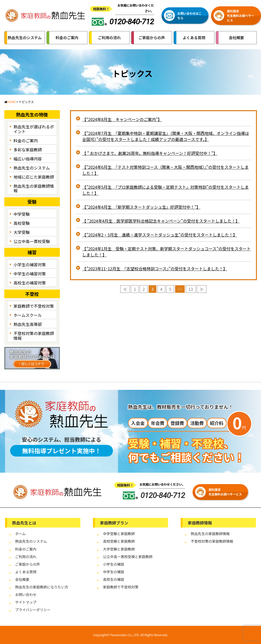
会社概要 (22, 579)
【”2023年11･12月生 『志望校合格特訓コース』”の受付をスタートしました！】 (155, 269)
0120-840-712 (154, 495)
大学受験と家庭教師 (119, 549)
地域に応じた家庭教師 (34, 177)
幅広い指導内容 (28, 159)
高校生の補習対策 (30, 283)
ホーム (20, 534)
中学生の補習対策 (30, 274)
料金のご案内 (26, 140)
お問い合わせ (26, 594)
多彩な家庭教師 (28, 150)
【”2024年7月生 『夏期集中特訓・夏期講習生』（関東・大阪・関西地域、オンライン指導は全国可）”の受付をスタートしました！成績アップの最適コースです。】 (166, 136)
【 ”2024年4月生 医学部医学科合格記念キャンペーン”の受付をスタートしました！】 (161, 221)
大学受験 (22, 232)
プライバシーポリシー (33, 610)
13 (191, 289)
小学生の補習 (114, 564)
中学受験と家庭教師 (119, 534)
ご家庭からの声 (28, 564)
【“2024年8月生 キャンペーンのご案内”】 (122, 119)
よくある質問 (26, 572)
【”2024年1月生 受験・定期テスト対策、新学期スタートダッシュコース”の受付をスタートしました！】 (167, 252)
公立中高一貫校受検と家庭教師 (128, 557)
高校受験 (22, 223)
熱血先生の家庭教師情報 (34, 188)
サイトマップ (26, 602)
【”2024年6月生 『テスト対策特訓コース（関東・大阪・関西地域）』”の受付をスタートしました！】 (166, 170)
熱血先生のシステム (32, 168)
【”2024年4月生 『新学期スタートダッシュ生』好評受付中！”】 (141, 207)
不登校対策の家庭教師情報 (34, 336)
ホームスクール (28, 315)
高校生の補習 (114, 579)
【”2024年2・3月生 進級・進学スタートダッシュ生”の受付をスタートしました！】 (160, 235)
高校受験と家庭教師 (119, 541)
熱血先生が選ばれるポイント (34, 129)
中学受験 (22, 214)
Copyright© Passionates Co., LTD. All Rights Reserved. (130, 635)
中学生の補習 (114, 572)
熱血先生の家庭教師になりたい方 (42, 587)
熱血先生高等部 (28, 324)
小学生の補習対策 (30, 265)
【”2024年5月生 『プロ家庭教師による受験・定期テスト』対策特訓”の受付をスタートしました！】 (166, 190)
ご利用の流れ (26, 557)
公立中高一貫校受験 (32, 241)
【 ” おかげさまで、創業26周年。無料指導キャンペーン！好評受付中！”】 (150, 153)
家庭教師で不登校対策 (34, 306)
